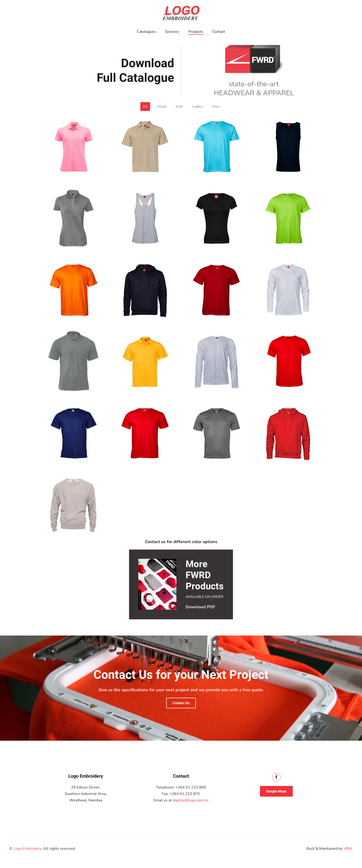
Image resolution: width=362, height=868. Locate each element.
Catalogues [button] (146, 32)
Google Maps (276, 791)
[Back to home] (181, 13)
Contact (219, 32)
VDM (348, 849)
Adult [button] (162, 107)
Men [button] (216, 107)
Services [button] (172, 32)
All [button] (145, 107)
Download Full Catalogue (135, 71)
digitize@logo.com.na (190, 800)
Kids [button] (179, 107)
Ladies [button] (198, 107)
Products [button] (196, 32)
